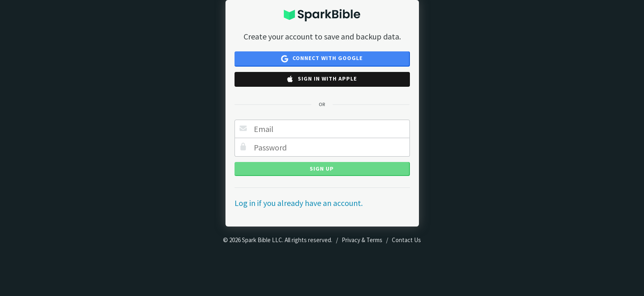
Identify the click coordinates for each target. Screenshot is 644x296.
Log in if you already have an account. (299, 203)
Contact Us (406, 240)
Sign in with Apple (322, 79)
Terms (374, 240)
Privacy (351, 240)
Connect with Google (322, 58)
